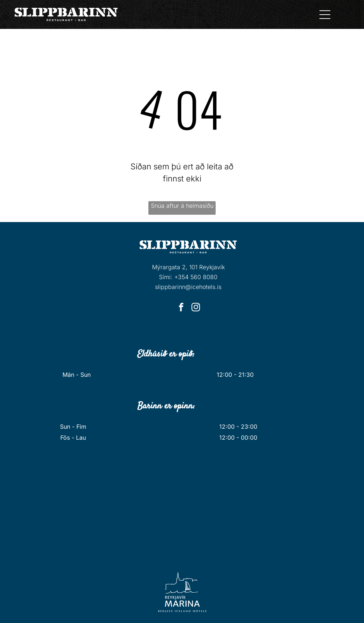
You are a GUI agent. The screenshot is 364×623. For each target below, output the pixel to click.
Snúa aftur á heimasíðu (182, 206)
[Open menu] (325, 15)
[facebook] (181, 308)
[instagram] (196, 308)
